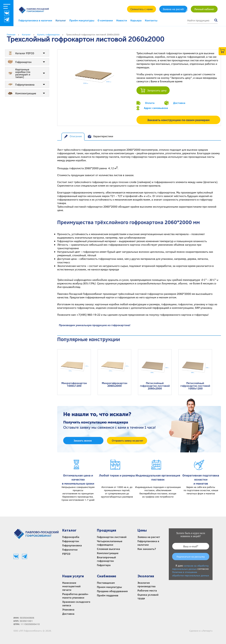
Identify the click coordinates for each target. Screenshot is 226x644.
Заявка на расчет (149, 537)
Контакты (151, 20)
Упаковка (68, 609)
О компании (105, 20)
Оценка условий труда (148, 596)
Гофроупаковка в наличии (35, 20)
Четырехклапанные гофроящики (110, 543)
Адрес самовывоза (156, 108)
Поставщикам (106, 583)
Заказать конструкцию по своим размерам (178, 120)
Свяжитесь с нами (142, 9)
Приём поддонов (108, 595)
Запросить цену (157, 90)
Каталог (61, 20)
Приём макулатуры (82, 20)
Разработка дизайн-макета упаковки (75, 596)
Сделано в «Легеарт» (201, 631)
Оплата (150, 103)
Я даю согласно (191, 570)
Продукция (107, 530)
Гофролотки (70, 549)
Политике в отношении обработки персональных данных (191, 574)
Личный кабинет (204, 9)
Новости (122, 20)
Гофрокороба (71, 537)
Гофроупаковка (72, 545)
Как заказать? (147, 549)
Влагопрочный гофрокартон (106, 559)
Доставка (179, 103)
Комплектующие (108, 553)
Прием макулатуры (109, 587)
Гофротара (104, 565)
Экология (146, 576)
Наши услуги (73, 576)
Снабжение (107, 576)
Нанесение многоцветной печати (71, 586)
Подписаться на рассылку (191, 557)
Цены (142, 530)
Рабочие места (147, 590)
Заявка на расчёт (173, 9)
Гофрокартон (71, 541)
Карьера (136, 20)
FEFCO (66, 554)
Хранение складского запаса (76, 603)
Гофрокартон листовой (112, 537)
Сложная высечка (108, 549)
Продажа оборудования (112, 591)
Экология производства (146, 584)
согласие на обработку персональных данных (190, 567)
